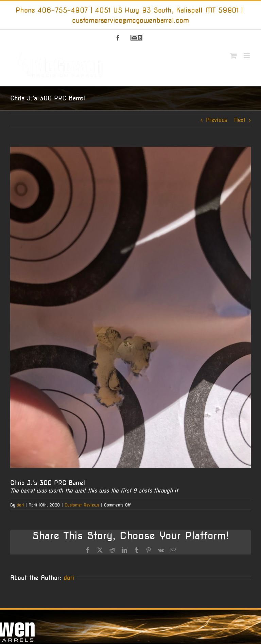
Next (240, 120)
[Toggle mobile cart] (233, 56)
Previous (216, 120)
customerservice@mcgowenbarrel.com (130, 20)
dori (20, 505)
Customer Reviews (82, 505)
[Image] (130, 307)
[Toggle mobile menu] (247, 56)
